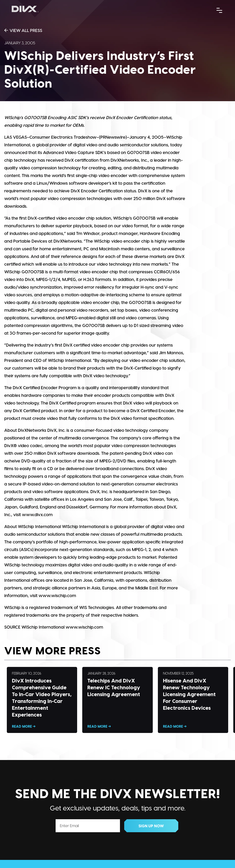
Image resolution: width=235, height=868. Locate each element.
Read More (42, 700)
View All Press (23, 30)
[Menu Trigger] (219, 10)
